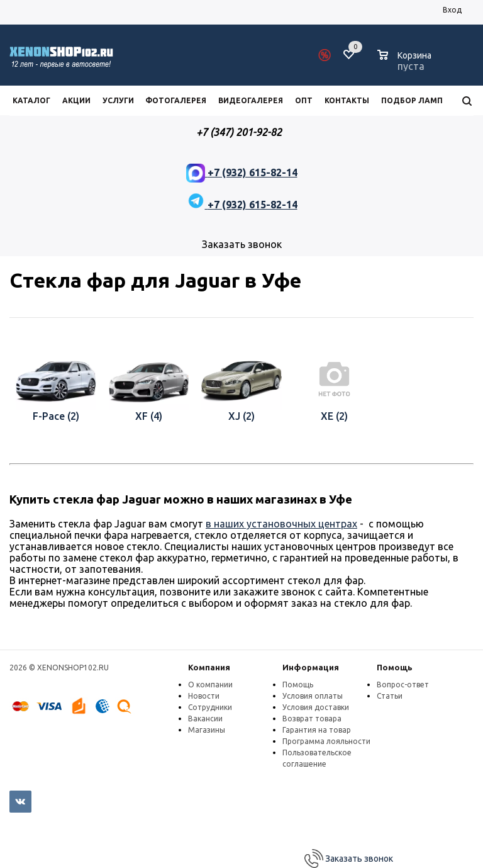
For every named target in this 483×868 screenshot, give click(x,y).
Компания (209, 667)
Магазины (207, 730)
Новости (204, 696)
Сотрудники (210, 707)
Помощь (395, 667)
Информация (311, 667)
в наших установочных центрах (281, 524)
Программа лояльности (326, 741)
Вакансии (205, 719)
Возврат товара (312, 719)
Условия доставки (316, 707)
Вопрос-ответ (403, 685)
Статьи (390, 696)
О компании (210, 685)
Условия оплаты (313, 696)
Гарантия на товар (317, 730)
